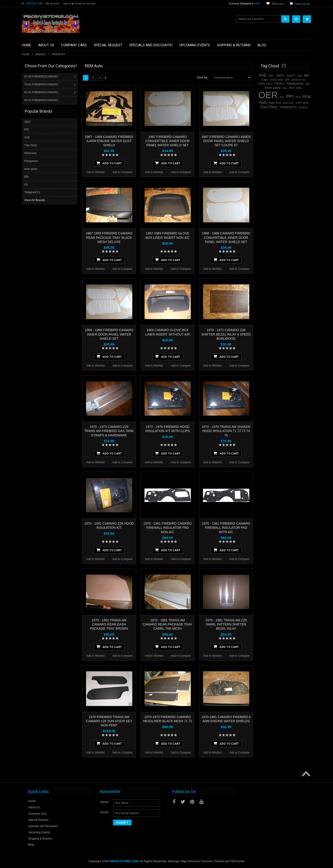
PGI (282, 97)
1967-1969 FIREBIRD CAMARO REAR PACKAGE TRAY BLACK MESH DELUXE (109, 237)
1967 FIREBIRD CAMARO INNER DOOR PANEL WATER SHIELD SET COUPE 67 (226, 141)
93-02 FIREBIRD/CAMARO (42, 100)
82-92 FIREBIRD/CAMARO (42, 92)
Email (104, 812)
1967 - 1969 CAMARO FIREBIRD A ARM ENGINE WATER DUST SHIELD (109, 141)
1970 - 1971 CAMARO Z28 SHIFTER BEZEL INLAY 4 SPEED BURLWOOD (226, 334)
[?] (284, 66)
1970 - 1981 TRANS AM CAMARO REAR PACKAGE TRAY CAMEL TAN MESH (168, 624)
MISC (300, 88)
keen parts (31, 169)
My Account (53, 3)
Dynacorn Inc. (299, 80)
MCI (292, 88)
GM (307, 84)
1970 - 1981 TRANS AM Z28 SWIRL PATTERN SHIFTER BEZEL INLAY (226, 624)
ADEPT (280, 76)
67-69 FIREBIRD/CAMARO (42, 77)
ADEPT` (291, 76)
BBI (26, 177)
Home (26, 54)
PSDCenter (237, 861)
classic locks (277, 80)
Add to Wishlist (95, 172)
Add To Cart (109, 163)
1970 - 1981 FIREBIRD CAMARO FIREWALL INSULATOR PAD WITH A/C (226, 528)
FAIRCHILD (265, 84)
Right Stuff (275, 103)
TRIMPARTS (32, 192)
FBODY (280, 84)
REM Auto (31, 153)
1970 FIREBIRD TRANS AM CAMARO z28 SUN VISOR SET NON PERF (109, 721)
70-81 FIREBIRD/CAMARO (42, 84)
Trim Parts (31, 145)
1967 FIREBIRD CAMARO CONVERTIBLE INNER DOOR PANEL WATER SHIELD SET (168, 141)
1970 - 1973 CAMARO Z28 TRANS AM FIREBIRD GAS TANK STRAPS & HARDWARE (109, 431)
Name (104, 802)
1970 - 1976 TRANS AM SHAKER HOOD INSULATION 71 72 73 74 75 (226, 431)
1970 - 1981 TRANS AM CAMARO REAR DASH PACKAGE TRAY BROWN (109, 624)
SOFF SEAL (302, 103)
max (285, 88)
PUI (298, 97)
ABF (271, 76)
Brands (41, 54)
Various (303, 107)
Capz (265, 80)
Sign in (67, 3)
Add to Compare (122, 172)
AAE (27, 137)
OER (27, 122)
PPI (26, 129)
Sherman (288, 103)
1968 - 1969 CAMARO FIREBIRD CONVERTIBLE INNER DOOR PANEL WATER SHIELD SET (226, 237)
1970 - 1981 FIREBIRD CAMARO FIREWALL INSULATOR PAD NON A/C (168, 528)
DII (26, 184)
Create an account (85, 3)
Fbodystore (31, 161)
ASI (300, 76)
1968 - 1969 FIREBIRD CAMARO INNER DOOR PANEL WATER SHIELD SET (109, 334)
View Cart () (302, 4)
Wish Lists (278, 4)
